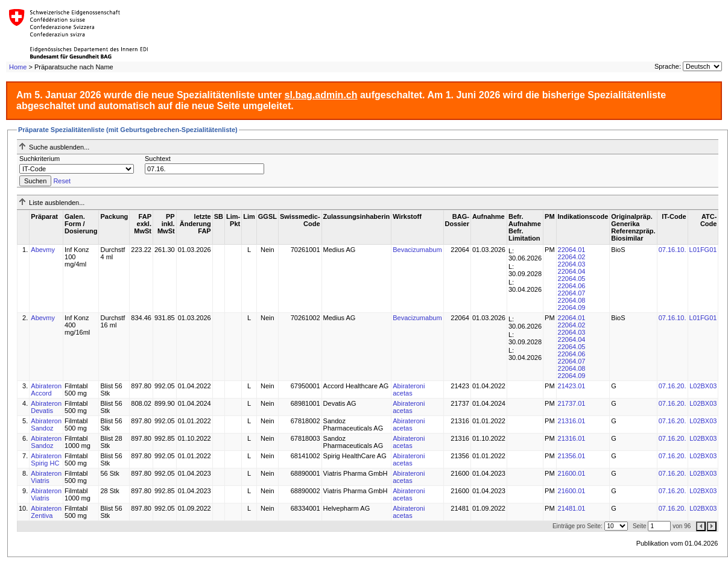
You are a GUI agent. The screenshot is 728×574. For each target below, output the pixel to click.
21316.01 (572, 421)
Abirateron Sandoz (46, 424)
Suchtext (158, 159)
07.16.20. (673, 386)
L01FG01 (703, 250)
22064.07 (572, 293)
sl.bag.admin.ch (321, 95)
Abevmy (43, 250)
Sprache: (668, 66)
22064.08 (572, 300)
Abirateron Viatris (46, 477)
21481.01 (572, 508)
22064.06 (572, 286)
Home (18, 67)
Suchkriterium (40, 159)
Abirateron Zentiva (46, 512)
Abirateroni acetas (409, 389)
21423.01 (572, 386)
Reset (62, 181)
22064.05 (572, 279)
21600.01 (572, 473)
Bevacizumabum (417, 250)
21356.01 (572, 456)
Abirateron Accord (46, 389)
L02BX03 (703, 386)
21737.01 (572, 403)
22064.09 (572, 307)
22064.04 (572, 271)
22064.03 (572, 264)
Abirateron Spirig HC (46, 459)
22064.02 (572, 257)
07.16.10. (673, 250)
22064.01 (572, 250)
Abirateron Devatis (46, 407)
